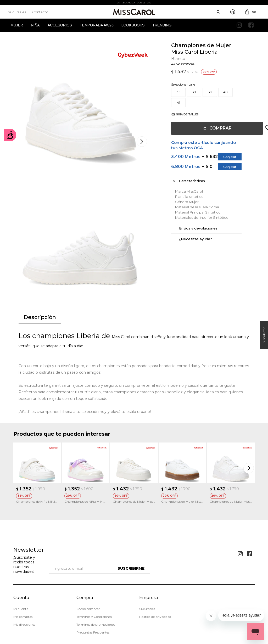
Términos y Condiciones (94, 570)
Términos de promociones (96, 578)
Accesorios (60, 25)
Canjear (225, 157)
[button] (249, 422)
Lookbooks (133, 25)
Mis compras (23, 570)
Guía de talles (182, 114)
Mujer (17, 25)
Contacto (40, 12)
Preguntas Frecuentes (93, 586)
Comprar (215, 128)
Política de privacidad (155, 570)
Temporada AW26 (97, 25)
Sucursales (17, 12)
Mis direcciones (24, 578)
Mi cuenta (21, 562)
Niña (35, 25)
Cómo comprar (88, 562)
